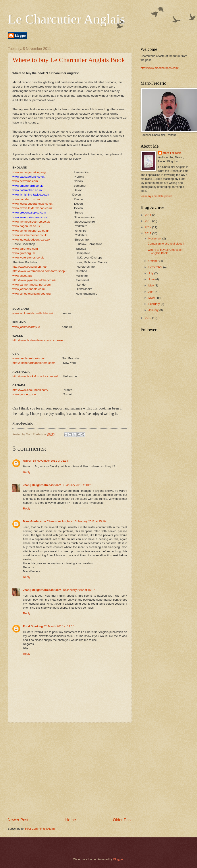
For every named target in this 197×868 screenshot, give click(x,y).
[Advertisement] (45, 770)
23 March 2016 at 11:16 (59, 626)
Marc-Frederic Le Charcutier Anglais (47, 521)
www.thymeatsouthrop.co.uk (31, 222)
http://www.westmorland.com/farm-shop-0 (40, 271)
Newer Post (18, 820)
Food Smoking (33, 626)
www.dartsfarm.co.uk (26, 199)
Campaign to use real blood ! (166, 244)
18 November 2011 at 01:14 (50, 461)
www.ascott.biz (22, 276)
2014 (149, 215)
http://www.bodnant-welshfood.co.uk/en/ (39, 340)
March (153, 298)
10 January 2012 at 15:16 (89, 521)
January (154, 310)
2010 (149, 318)
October (154, 261)
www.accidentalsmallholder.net (33, 313)
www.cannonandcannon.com (32, 285)
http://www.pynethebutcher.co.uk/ (34, 280)
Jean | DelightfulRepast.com (42, 485)
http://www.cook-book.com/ (30, 390)
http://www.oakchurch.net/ (30, 267)
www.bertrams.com (25, 181)
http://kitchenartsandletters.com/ (34, 363)
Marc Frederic (172, 153)
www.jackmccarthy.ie (26, 327)
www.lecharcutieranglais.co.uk (32, 204)
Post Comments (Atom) (40, 829)
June (152, 279)
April (152, 292)
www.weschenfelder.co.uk (30, 235)
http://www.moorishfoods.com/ (160, 68)
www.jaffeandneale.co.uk (29, 289)
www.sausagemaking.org (29, 172)
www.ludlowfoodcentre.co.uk (31, 240)
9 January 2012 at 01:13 (78, 485)
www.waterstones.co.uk (28, 258)
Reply (27, 472)
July (151, 273)
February (154, 304)
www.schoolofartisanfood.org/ (32, 294)
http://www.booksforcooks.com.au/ (35, 376)
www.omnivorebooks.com (29, 358)
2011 (149, 233)
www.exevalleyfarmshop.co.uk (32, 208)
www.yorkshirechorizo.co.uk (31, 231)
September (156, 267)
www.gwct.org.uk (24, 253)
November (155, 238)
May (151, 285)
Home (71, 820)
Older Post (122, 820)
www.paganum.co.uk (26, 226)
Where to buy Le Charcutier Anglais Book (69, 60)
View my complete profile (156, 196)
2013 (149, 221)
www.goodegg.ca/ (24, 394)
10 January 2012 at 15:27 (79, 590)
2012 (149, 227)
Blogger (118, 859)
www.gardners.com (25, 249)
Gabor (27, 461)
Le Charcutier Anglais (66, 19)
